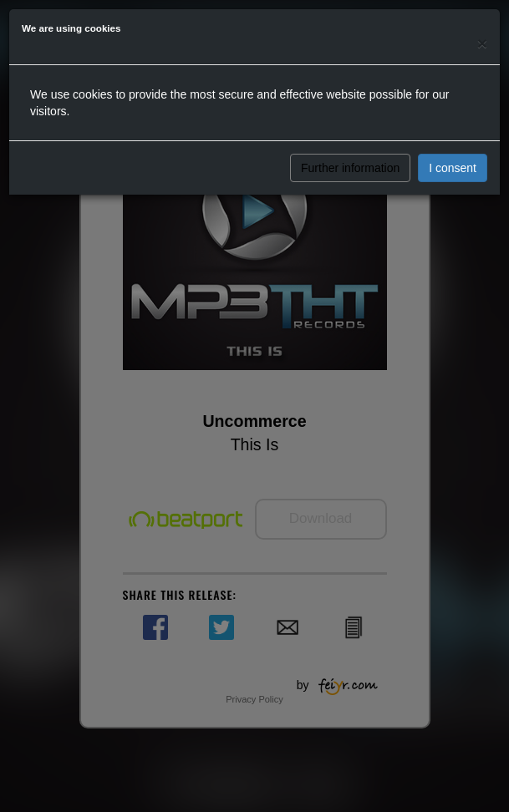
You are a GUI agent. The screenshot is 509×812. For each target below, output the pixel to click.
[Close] (482, 43)
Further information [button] (350, 168)
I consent (453, 168)
